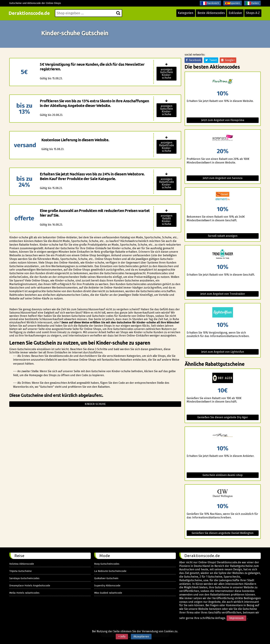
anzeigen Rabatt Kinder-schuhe (167, 220)
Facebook (193, 60)
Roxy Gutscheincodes (107, 564)
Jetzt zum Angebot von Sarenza (223, 178)
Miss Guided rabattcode (108, 593)
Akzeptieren (141, 636)
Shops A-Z (252, 14)
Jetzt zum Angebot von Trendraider (223, 294)
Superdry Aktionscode (107, 586)
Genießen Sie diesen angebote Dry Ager (223, 417)
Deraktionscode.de (31, 14)
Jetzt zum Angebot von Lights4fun (223, 352)
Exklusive (234, 14)
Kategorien (183, 14)
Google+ (228, 60)
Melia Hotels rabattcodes (24, 593)
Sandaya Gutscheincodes (24, 578)
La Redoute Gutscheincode (110, 571)
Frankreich (210, 3)
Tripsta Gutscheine (20, 571)
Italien (252, 3)
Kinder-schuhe (95, 404)
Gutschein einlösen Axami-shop (223, 475)
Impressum (236, 618)
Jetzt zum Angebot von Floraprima (223, 120)
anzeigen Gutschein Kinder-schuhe (167, 74)
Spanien (233, 3)
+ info (122, 636)
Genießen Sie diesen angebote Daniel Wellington (223, 533)
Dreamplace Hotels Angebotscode (30, 586)
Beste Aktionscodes (209, 14)
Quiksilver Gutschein (106, 578)
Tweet (211, 60)
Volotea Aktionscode (22, 564)
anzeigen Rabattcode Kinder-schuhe (167, 147)
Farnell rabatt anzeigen (223, 236)
